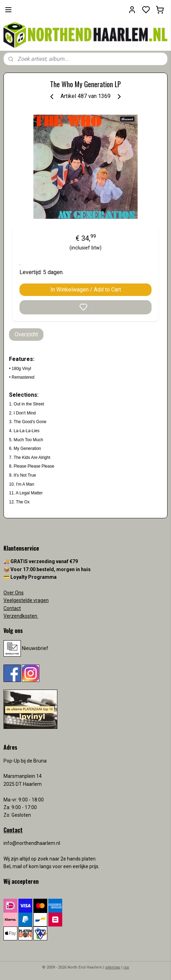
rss (126, 967)
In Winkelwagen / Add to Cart (86, 290)
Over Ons (14, 593)
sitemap (113, 967)
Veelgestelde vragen (26, 600)
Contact (12, 608)
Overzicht (26, 334)
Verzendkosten (21, 616)
